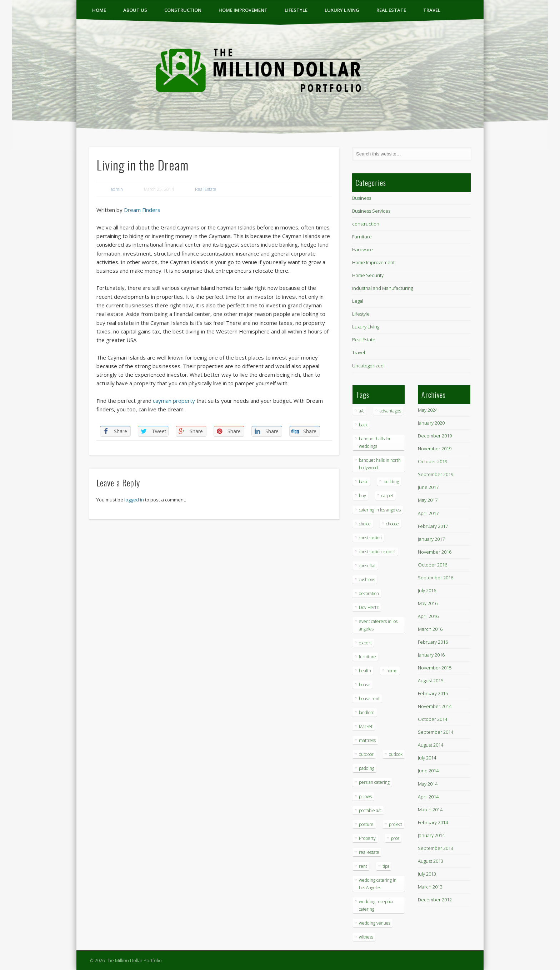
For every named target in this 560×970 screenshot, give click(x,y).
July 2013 (427, 874)
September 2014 (436, 732)
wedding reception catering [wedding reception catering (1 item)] (377, 905)
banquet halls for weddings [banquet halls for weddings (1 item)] (375, 442)
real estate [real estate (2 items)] (369, 852)
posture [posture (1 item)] (366, 824)
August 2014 (431, 745)
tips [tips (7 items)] (386, 866)
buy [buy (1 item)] (362, 496)
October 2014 (432, 719)
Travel (432, 10)
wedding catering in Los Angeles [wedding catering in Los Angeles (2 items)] (378, 884)
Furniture (362, 237)
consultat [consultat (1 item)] (367, 566)
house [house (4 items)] (365, 685)
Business (362, 198)
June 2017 (428, 487)
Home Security (368, 275)
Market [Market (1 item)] (366, 726)
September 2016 (436, 578)
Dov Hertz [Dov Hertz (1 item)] (369, 607)
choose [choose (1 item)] (392, 524)
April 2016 (428, 616)
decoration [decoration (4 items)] (369, 593)
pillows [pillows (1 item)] (365, 796)
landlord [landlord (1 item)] (367, 712)
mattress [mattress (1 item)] (367, 740)
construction (183, 10)
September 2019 (436, 474)
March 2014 (430, 810)
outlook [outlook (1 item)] (396, 754)
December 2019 (435, 436)
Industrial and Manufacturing (382, 288)
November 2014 (435, 706)
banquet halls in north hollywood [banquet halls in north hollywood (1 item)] (380, 464)
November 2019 (435, 449)
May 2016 (428, 603)
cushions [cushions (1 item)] (367, 580)
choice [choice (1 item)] (365, 524)
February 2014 (433, 822)
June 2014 (428, 771)
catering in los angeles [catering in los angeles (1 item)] (380, 510)
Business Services (371, 211)
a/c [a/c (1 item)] (362, 411)
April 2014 (428, 797)
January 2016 (431, 655)
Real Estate (391, 10)
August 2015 (431, 681)
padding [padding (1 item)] (367, 768)
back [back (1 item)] (363, 425)
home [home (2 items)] (392, 671)
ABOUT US (135, 10)
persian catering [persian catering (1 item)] (374, 782)
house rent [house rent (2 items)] (369, 699)
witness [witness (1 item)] (366, 937)
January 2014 (431, 835)
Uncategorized (368, 366)
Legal (358, 301)
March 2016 (430, 629)
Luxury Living (342, 10)
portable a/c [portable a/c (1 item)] (370, 810)
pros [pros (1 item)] (395, 838)
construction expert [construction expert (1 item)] (377, 552)
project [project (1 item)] (396, 824)
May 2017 (428, 500)
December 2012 (435, 900)
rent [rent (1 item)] (363, 866)
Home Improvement (243, 10)
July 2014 (427, 758)
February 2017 (433, 526)
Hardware (362, 249)
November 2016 (435, 552)
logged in (134, 500)
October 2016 (432, 565)
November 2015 (435, 668)
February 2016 (433, 642)
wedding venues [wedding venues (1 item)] (375, 923)
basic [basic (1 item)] (364, 482)
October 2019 (432, 461)
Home (99, 10)
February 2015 (433, 693)
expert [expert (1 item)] (365, 643)
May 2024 (428, 410)
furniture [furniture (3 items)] (367, 657)
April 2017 (428, 513)
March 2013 (430, 887)
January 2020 (431, 423)
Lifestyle (296, 10)
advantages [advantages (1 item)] (390, 411)
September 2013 (436, 848)
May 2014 (428, 784)
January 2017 (431, 539)
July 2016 (427, 590)
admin (117, 189)
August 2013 (431, 861)
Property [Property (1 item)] (367, 838)
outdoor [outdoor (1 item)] (366, 754)
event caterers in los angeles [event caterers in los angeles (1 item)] (378, 625)
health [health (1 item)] (365, 671)
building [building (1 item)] (391, 482)
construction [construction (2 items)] (370, 538)
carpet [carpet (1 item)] (387, 496)
